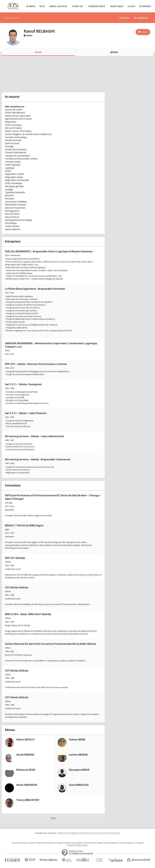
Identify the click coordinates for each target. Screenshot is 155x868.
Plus (53, 818)
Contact (31, 843)
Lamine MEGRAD (78, 755)
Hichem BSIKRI (77, 740)
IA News (31, 6)
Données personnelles (73, 843)
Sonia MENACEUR (79, 785)
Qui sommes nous (19, 843)
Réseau (114, 52)
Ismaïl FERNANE (25, 755)
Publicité (40, 843)
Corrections (138, 843)
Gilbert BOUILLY (26, 740)
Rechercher (14, 18)
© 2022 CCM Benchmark (78, 845)
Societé (59, 843)
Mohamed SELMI (26, 770)
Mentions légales (111, 843)
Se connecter (141, 18)
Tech (42, 6)
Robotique (117, 6)
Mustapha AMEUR (79, 770)
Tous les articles (126, 843)
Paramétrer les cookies (93, 843)
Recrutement (50, 843)
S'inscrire (124, 18)
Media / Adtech (58, 6)
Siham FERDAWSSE (27, 785)
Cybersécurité (96, 6)
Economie (145, 6)
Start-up (77, 6)
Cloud (131, 6)
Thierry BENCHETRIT (28, 800)
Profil (38, 52)
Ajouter (144, 32)
